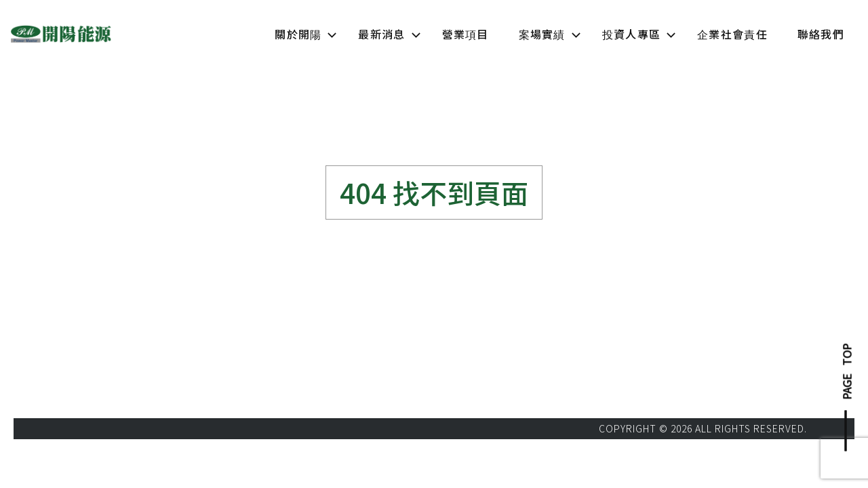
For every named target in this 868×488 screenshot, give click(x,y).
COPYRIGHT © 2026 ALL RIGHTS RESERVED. (703, 428)
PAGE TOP (847, 372)
